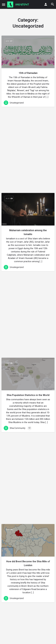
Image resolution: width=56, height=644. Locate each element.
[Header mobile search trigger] (53, 4)
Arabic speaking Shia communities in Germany (28, 477)
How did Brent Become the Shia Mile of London (28, 308)
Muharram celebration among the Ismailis (28, 149)
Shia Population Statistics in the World (28, 228)
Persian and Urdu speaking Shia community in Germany (28, 389)
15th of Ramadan (28, 73)
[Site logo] (19, 4)
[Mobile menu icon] (4, 5)
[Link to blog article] (28, 52)
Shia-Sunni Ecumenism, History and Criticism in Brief (28, 561)
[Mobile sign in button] (46, 4)
